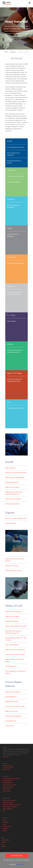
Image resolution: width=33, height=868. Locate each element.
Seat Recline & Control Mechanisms (16, 473)
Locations (5, 829)
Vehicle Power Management (14, 716)
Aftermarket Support (8, 802)
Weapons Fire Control (12, 711)
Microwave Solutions (8, 787)
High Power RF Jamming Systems (15, 650)
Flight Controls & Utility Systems (15, 477)
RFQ (4, 811)
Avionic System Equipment (13, 499)
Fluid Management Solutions (16, 147)
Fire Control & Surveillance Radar (15, 654)
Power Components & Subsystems (13, 154)
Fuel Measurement (11, 523)
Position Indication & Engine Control (16, 518)
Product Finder (7, 791)
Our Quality (6, 822)
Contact (5, 831)
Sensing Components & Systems (14, 162)
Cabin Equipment (10, 468)
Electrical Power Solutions (9, 785)
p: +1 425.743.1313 (8, 767)
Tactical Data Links (11, 721)
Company (13, 52)
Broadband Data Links (12, 701)
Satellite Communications (13, 692)
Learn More (6, 757)
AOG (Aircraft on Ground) (9, 800)
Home (6, 52)
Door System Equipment (12, 504)
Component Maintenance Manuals (12, 805)
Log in (3, 844)
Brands (5, 820)
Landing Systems (7, 781)
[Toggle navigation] (30, 3)
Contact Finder (6, 769)
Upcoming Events (7, 826)
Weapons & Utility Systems (13, 612)
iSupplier (4, 846)
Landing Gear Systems (14, 182)
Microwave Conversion (12, 566)
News (4, 824)
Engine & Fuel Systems (12, 487)
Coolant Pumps (10, 726)
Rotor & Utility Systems (12, 645)
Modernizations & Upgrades (10, 807)
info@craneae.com (7, 766)
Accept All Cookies (17, 856)
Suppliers (4, 842)
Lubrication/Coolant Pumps (13, 570)
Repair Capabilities (7, 809)
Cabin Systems (11, 321)
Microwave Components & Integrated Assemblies (15, 293)
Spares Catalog (5, 840)
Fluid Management (11, 666)
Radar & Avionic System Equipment (16, 626)
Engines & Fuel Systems (12, 616)
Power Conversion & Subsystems (13, 235)
